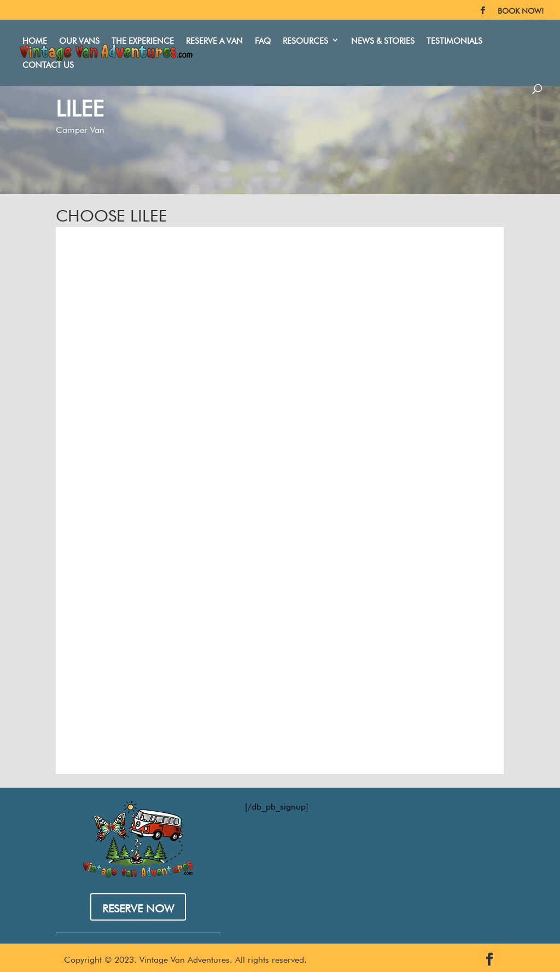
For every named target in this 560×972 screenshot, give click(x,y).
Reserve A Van (208, 36)
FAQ (257, 36)
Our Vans (73, 36)
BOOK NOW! (521, 10)
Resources (299, 36)
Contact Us (514, 36)
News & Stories (377, 36)
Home (29, 36)
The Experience (137, 36)
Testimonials (448, 36)
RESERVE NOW (138, 906)
